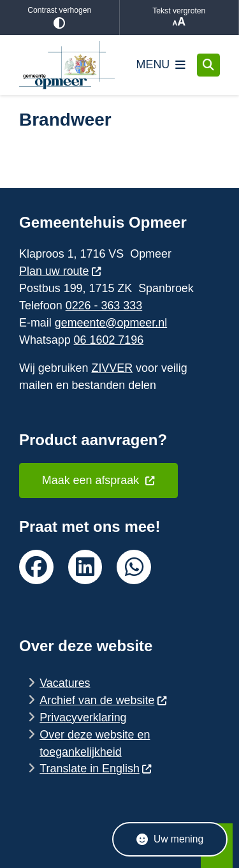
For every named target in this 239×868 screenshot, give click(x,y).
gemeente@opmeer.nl (111, 323)
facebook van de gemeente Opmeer (36, 567)
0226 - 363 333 (104, 305)
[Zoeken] (208, 64)
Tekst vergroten (179, 18)
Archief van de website (103, 700)
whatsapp (134, 567)
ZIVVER (112, 368)
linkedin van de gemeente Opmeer (85, 567)
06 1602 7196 (109, 340)
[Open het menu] (161, 65)
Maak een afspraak (99, 480)
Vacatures (65, 683)
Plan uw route (61, 271)
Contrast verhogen (60, 18)
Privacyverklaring (83, 717)
